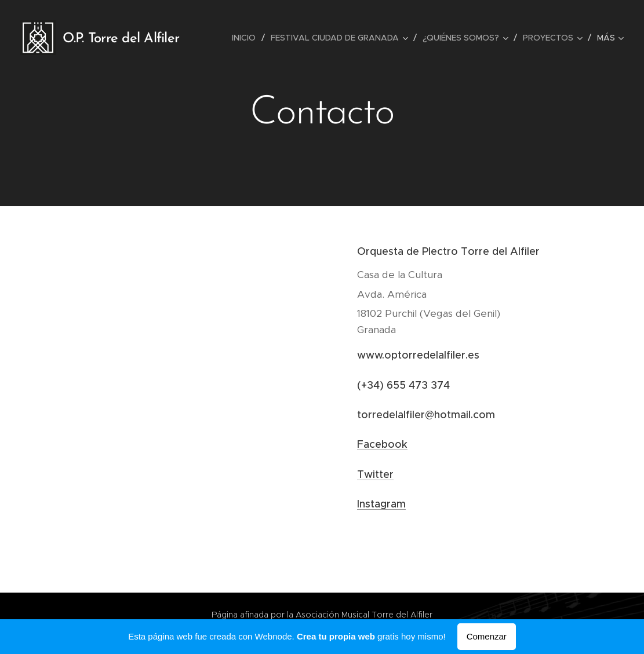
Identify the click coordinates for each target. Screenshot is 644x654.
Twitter (375, 474)
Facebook (382, 444)
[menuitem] (247, 38)
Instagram (381, 504)
